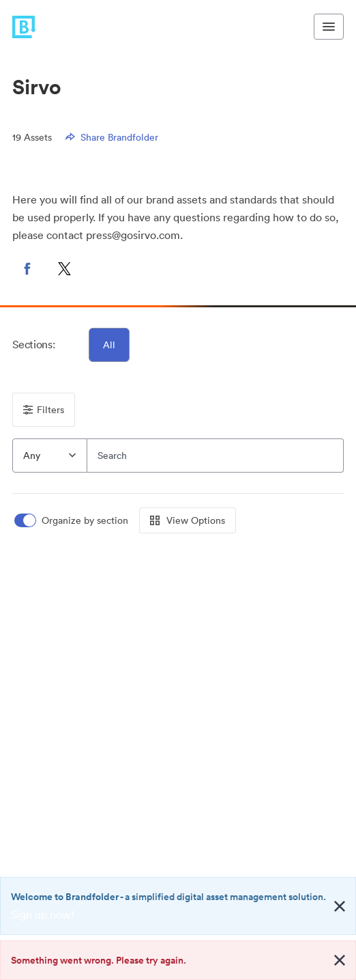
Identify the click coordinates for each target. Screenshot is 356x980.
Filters (44, 410)
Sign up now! (43, 914)
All (109, 345)
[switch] (72, 521)
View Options (188, 520)
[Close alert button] (340, 906)
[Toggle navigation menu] (329, 27)
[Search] (215, 456)
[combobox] (50, 456)
